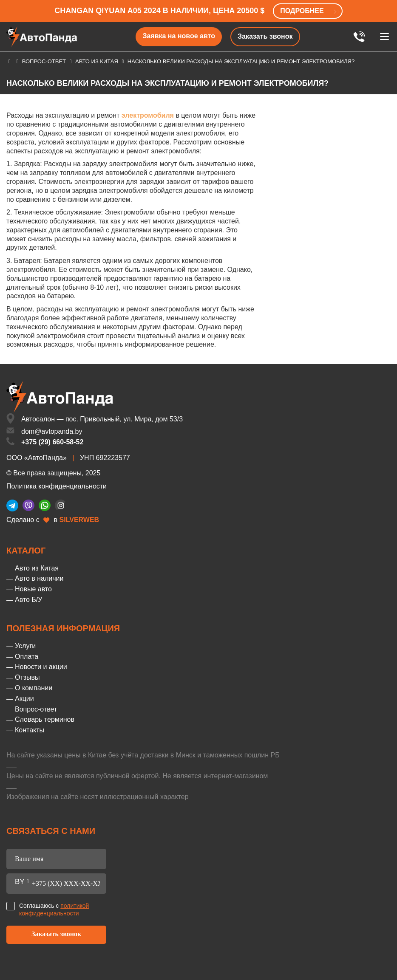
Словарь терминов (45, 719)
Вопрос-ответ (44, 61)
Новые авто (33, 589)
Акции (24, 699)
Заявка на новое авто (179, 36)
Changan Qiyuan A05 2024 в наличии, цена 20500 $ (159, 11)
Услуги (25, 646)
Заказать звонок (265, 36)
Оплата (27, 657)
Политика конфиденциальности (57, 486)
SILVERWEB (79, 520)
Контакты (30, 730)
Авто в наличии (39, 578)
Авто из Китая (97, 61)
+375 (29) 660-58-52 (52, 442)
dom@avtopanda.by (52, 431)
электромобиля (148, 115)
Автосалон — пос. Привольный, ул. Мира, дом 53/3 (102, 419)
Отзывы (27, 677)
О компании (34, 688)
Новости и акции (41, 667)
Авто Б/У (28, 600)
